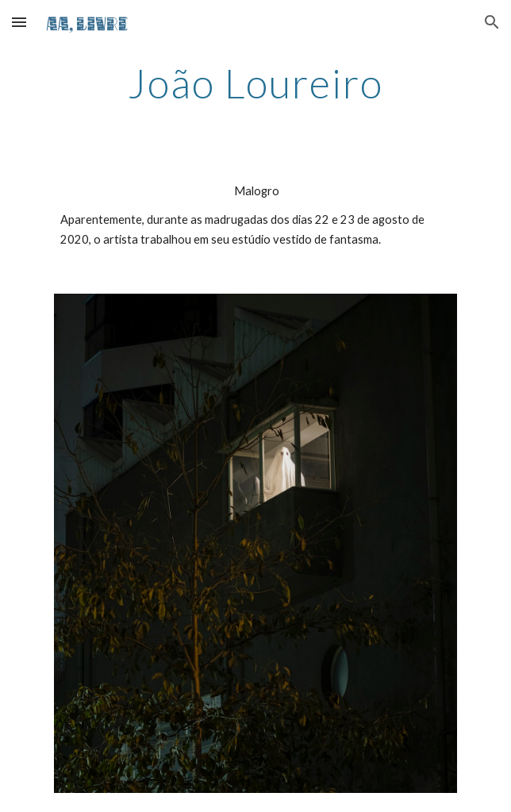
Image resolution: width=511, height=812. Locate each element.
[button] (19, 22)
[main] (255, 83)
